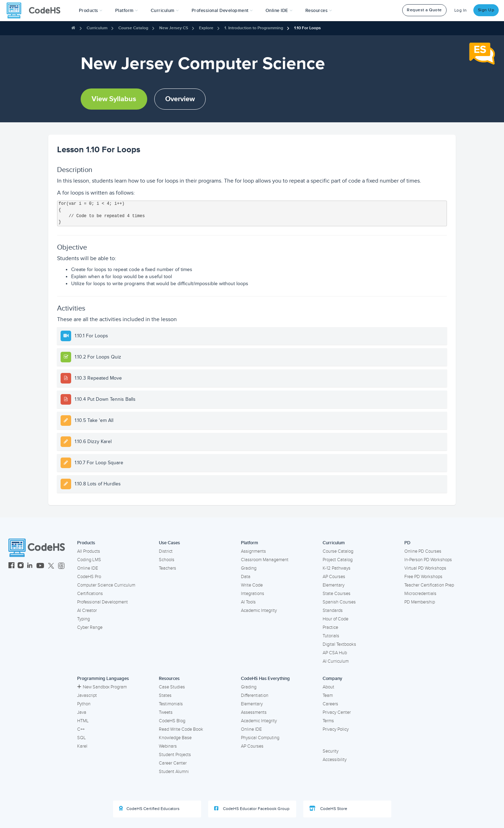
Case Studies (172, 687)
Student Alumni (174, 772)
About (328, 687)
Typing (83, 619)
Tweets (166, 712)
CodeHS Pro (89, 577)
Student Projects (175, 755)
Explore (206, 28)
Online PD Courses (423, 551)
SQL (82, 738)
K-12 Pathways (337, 568)
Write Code (252, 585)
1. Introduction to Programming (254, 28)
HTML (83, 721)
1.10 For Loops (307, 28)
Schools (167, 560)
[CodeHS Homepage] (36, 11)
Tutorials (331, 636)
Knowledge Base (175, 738)
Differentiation (255, 695)
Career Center (173, 763)
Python (84, 704)
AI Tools (248, 602)
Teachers (167, 568)
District (166, 551)
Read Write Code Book (181, 729)
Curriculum (97, 28)
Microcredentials (420, 594)
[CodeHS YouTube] (40, 566)
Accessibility (335, 760)
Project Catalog (338, 560)
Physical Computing (260, 738)
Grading (249, 568)
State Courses (337, 594)
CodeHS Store (328, 809)
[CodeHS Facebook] (11, 566)
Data (246, 577)
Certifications (90, 594)
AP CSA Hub (335, 653)
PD (407, 543)
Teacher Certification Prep (429, 585)
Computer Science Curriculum (106, 585)
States (165, 695)
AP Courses (334, 577)
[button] (91, 11)
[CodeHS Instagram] (21, 566)
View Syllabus (114, 99)
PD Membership (420, 602)
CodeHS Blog (172, 721)
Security (331, 751)
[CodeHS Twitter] (51, 566)
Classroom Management (265, 560)
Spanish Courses (339, 602)
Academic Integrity (259, 611)
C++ (81, 729)
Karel (82, 746)
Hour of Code (335, 619)
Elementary (334, 585)
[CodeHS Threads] (61, 566)
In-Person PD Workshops (428, 560)
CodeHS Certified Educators (149, 809)
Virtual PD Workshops (425, 568)
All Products (89, 551)
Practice (330, 627)
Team (328, 695)
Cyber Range (90, 627)
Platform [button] (127, 11)
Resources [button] (319, 11)
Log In (461, 10)
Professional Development (102, 602)
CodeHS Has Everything (265, 679)
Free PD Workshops (423, 577)
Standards (333, 611)
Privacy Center (337, 712)
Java (82, 712)
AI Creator (87, 611)
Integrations (253, 594)
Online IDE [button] (279, 11)
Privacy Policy (336, 729)
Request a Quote (424, 10)
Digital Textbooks (339, 644)
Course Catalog (133, 28)
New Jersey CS (174, 28)
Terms (328, 721)
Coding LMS (89, 560)
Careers (330, 704)
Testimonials (171, 704)
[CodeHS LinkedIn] (30, 566)
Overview (180, 99)
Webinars (168, 746)
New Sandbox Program (102, 687)
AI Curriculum (336, 661)
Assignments (253, 551)
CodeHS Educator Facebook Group (252, 809)
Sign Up (486, 10)
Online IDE (88, 568)
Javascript (87, 695)
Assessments (254, 712)
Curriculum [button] (165, 11)
